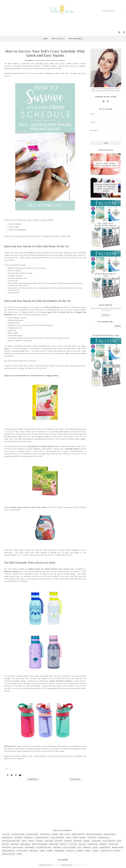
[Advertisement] (45, 805)
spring (42, 851)
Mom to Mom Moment (40, 844)
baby (61, 834)
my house (74, 844)
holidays (87, 841)
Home (45, 39)
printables (57, 848)
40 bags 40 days (33, 834)
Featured (39, 841)
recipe (95, 848)
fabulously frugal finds (11, 841)
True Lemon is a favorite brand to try (42, 446)
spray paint (34, 851)
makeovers (15, 844)
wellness (117, 851)
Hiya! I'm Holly (58, 39)
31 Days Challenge (18, 834)
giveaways (68, 841)
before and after (78, 834)
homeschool (97, 841)
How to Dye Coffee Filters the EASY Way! (106, 165)
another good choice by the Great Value (28, 507)
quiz (80, 848)
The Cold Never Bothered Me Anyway (106, 225)
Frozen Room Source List (106, 276)
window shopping (9, 854)
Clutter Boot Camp (42, 838)
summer (50, 851)
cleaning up (28, 838)
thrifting (80, 851)
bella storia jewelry (94, 834)
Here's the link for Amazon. (61, 681)
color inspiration (57, 838)
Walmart (8, 571)
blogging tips (7, 838)
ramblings (87, 848)
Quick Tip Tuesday (58, 61)
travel (88, 851)
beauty (67, 834)
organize (103, 844)
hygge (119, 841)
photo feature (18, 848)
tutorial (95, 851)
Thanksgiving (59, 851)
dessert (82, 838)
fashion (31, 841)
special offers (22, 851)
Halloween (78, 841)
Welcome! (56, 865)
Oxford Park (113, 844)
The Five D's (70, 851)
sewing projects (8, 851)
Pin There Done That (44, 848)
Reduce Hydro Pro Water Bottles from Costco (49, 569)
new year (82, 844)
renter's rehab (118, 848)
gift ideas (59, 841)
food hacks (49, 841)
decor (75, 838)
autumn (55, 834)
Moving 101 (64, 844)
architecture (45, 834)
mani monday (25, 844)
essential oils (104, 838)
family (24, 841)
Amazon (16, 571)
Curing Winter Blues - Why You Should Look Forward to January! (106, 188)
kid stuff (46, 61)
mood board (54, 844)
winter (19, 854)
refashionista (105, 848)
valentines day (106, 851)
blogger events (110, 834)
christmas (18, 838)
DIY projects (92, 838)
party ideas (6, 848)
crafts (68, 838)
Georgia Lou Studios (80, 865)
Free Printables (76, 39)
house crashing (109, 841)
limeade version (73, 449)
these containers (52, 307)
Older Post (75, 779)
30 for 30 (6, 834)
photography (30, 848)
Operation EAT (93, 844)
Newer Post (34, 779)
